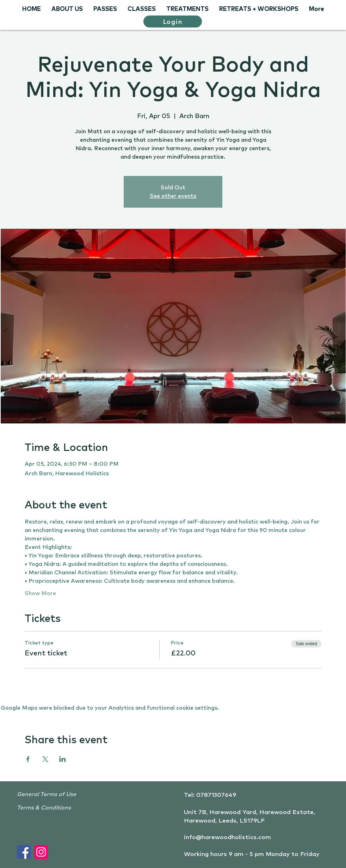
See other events (173, 196)
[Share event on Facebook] (28, 759)
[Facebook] (24, 852)
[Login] (173, 22)
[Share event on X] (45, 759)
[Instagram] (41, 852)
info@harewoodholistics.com (227, 838)
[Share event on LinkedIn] (63, 759)
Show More (40, 593)
